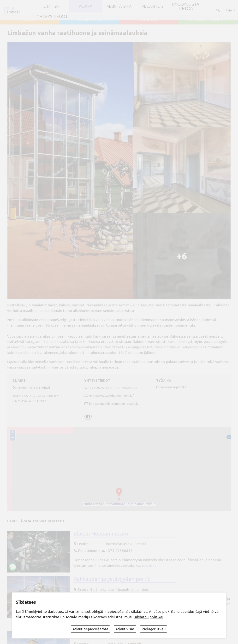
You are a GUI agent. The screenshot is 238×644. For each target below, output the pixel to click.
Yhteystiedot (52, 16)
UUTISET (52, 6)
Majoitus (152, 6)
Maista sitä (119, 6)
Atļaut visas (125, 629)
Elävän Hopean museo (101, 534)
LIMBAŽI (149, 20)
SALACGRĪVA (89, 20)
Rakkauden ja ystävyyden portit (112, 579)
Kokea (86, 6)
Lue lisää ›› (151, 565)
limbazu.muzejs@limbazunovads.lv (113, 404)
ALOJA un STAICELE (208, 20)
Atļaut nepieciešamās (90, 629)
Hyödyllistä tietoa (186, 6)
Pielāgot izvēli (154, 629)
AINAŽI (30, 20)
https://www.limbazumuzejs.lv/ (111, 396)
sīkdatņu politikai (149, 617)
